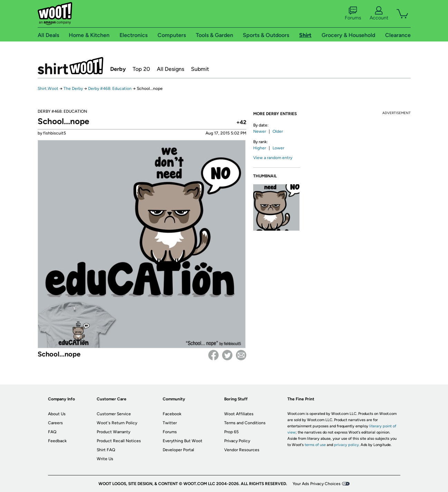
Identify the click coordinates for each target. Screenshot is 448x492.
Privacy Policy (237, 441)
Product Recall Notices (119, 441)
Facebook (213, 355)
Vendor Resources (242, 450)
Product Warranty (113, 432)
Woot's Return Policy (117, 423)
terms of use (315, 445)
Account (379, 13)
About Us (57, 414)
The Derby (73, 89)
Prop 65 (231, 432)
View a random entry (273, 158)
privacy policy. (347, 445)
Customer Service (114, 414)
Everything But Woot (183, 441)
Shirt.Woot (70, 66)
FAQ (52, 432)
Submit (200, 69)
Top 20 (141, 69)
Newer (260, 131)
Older (278, 131)
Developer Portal (178, 450)
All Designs (170, 69)
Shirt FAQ (106, 450)
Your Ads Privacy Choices (317, 484)
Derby (118, 69)
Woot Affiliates (239, 414)
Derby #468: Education (110, 89)
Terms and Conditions (245, 423)
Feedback (57, 441)
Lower (278, 148)
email (241, 355)
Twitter (227, 355)
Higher (260, 148)
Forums (353, 13)
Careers (55, 423)
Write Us (105, 459)
